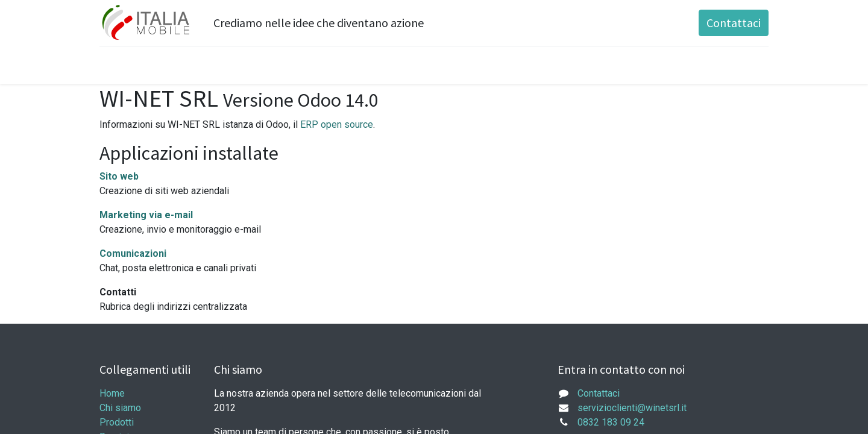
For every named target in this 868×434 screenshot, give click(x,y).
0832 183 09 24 (611, 422)
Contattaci (734, 23)
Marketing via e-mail (146, 215)
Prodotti (117, 422)
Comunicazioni (133, 253)
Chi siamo (120, 408)
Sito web (119, 176)
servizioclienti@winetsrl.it (632, 408)
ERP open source (337, 124)
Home (112, 393)
